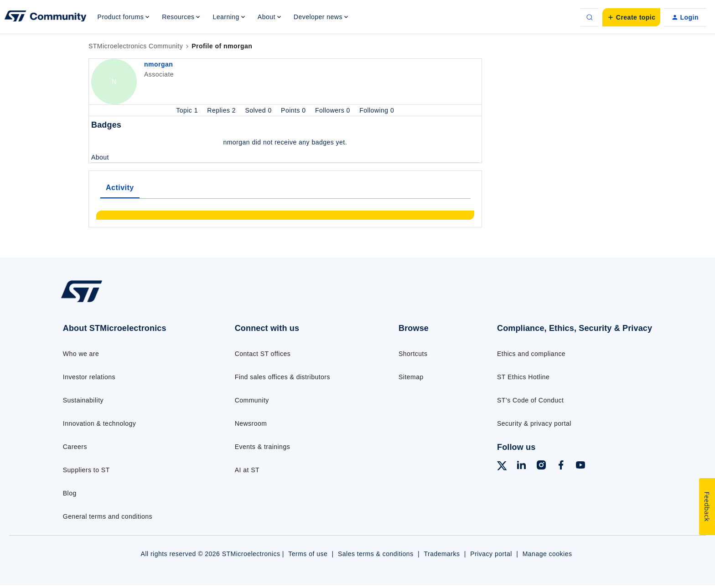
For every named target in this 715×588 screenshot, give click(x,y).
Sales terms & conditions (376, 554)
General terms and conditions (108, 516)
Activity (120, 188)
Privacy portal (491, 554)
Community (252, 400)
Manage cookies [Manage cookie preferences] (547, 554)
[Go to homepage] (128, 302)
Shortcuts (413, 354)
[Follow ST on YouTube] (580, 466)
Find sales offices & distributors (282, 377)
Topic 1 (188, 110)
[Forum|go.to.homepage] (46, 17)
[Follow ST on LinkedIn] (521, 466)
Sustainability (83, 400)
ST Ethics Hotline (523, 377)
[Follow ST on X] (502, 467)
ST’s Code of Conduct (530, 400)
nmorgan (158, 64)
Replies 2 (222, 110)
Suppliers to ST (86, 470)
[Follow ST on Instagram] (541, 466)
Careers (75, 447)
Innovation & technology (99, 423)
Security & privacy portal (534, 423)
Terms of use (308, 554)
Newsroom (251, 423)
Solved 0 (259, 110)
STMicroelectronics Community (136, 46)
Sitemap (411, 377)
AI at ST (247, 470)
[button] (631, 17)
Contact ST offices (263, 354)
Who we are (81, 354)
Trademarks (442, 554)
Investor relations (89, 377)
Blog (70, 493)
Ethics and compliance (531, 354)
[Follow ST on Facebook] (561, 466)
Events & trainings (262, 447)
